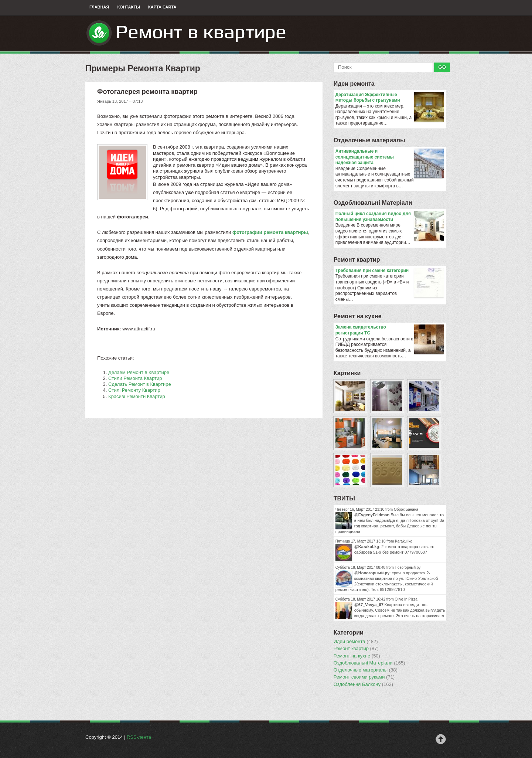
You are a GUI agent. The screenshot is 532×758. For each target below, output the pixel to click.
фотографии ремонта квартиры (270, 232)
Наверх (441, 739)
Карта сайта (162, 7)
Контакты (129, 7)
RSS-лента (139, 737)
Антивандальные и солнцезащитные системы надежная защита (390, 157)
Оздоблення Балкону (363, 684)
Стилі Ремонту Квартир (134, 390)
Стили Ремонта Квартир (135, 378)
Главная (99, 7)
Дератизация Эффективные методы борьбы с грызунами (390, 98)
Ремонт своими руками (364, 677)
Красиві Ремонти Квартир (137, 396)
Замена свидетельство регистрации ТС (390, 330)
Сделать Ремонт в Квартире (140, 384)
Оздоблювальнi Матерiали (373, 203)
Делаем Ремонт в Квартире (139, 372)
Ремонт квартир (357, 260)
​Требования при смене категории (390, 271)
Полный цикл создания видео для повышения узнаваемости (390, 217)
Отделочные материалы (369, 140)
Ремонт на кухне (358, 316)
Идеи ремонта (354, 84)
